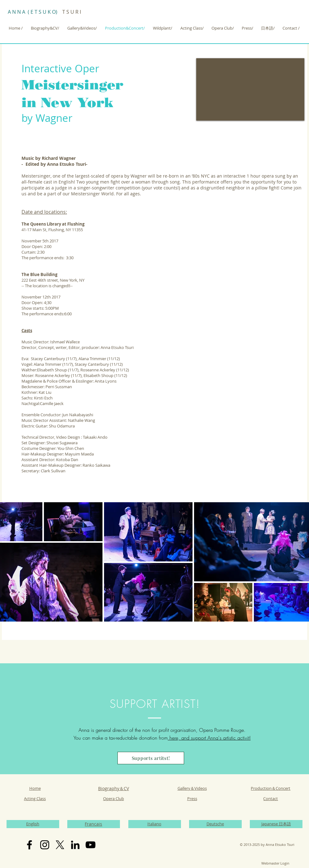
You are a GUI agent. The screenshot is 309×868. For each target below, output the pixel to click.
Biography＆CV (114, 788)
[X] (60, 845)
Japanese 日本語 (276, 824)
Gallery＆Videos (192, 788)
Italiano (154, 824)
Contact (271, 799)
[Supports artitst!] (151, 758)
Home (35, 788)
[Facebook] (29, 845)
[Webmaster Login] (275, 863)
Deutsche (215, 824)
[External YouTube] (250, 89)
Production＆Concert (271, 788)
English (33, 824)
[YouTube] (90, 845)
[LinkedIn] (75, 845)
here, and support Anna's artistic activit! (209, 738)
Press (192, 799)
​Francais (93, 824)
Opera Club (114, 799)
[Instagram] (45, 845)
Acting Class (35, 799)
